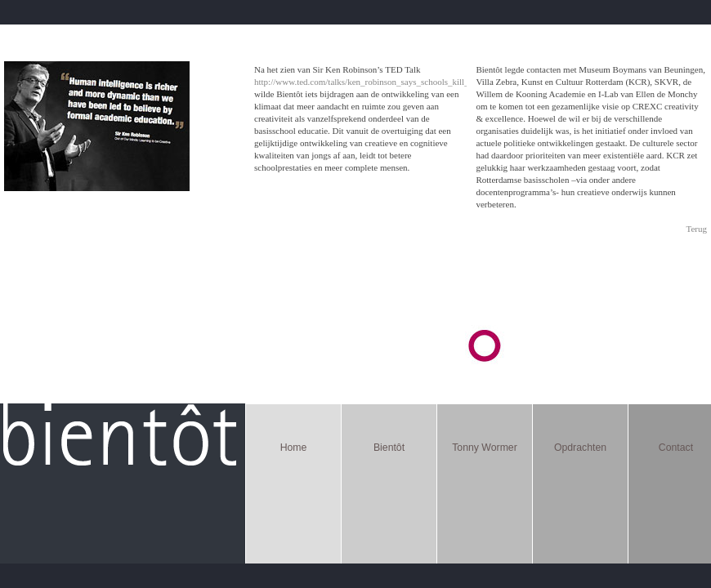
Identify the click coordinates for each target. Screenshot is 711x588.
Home (294, 448)
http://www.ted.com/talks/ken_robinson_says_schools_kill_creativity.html (387, 82)
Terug (697, 229)
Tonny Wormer (485, 448)
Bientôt (389, 448)
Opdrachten (580, 448)
